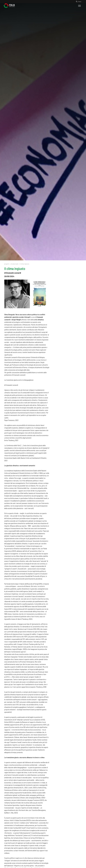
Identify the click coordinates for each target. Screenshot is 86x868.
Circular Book (14, 264)
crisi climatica (39, 320)
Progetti (7, 264)
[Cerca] (79, 2)
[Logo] (10, 6)
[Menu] (79, 6)
